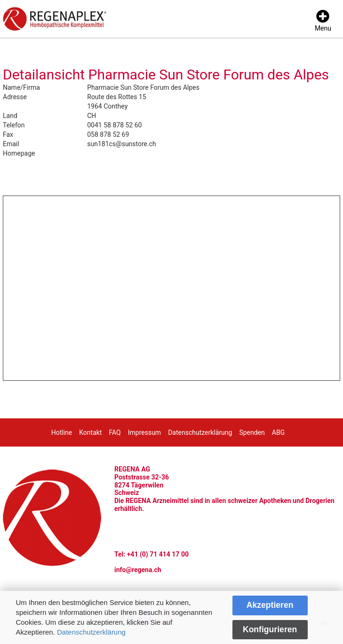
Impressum (144, 432)
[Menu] (323, 21)
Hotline (62, 432)
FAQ (115, 432)
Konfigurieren (270, 629)
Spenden (252, 432)
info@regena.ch (138, 570)
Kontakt (90, 432)
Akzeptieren (270, 605)
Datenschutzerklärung (91, 632)
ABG (278, 432)
